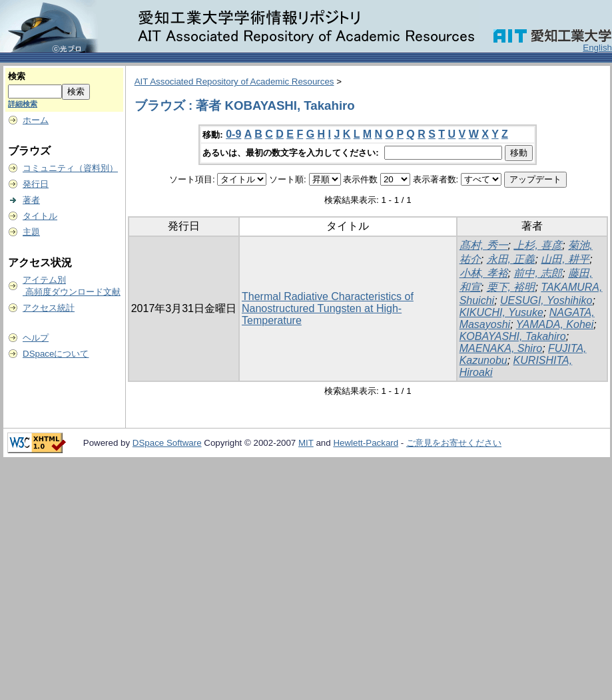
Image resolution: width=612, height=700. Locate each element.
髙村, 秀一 (484, 245)
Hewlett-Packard (366, 443)
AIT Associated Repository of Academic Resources (234, 82)
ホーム (36, 120)
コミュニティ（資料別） (70, 168)
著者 (31, 200)
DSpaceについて (56, 354)
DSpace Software (167, 443)
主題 (31, 232)
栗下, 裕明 (511, 287)
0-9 (233, 134)
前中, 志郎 (538, 273)
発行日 (36, 184)
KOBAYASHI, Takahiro (513, 336)
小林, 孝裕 (484, 273)
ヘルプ (36, 338)
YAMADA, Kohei (555, 324)
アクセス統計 (49, 308)
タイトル (40, 216)
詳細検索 (23, 104)
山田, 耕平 (565, 259)
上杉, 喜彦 (538, 245)
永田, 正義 (511, 259)
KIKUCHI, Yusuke (501, 312)
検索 (17, 76)
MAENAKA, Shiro (501, 348)
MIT (306, 443)
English (597, 48)
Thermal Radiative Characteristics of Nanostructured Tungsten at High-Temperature (328, 308)
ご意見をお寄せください (454, 443)
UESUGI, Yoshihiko (546, 300)
